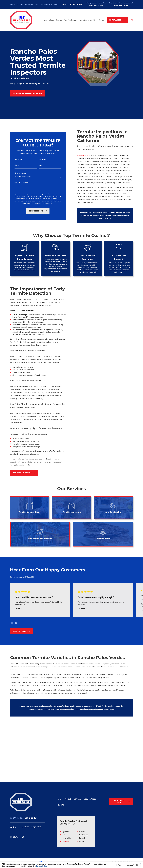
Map (40, 827)
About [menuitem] (52, 20)
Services (77, 799)
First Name (18, 159)
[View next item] (16, 623)
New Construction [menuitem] (70, 20)
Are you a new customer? (23, 177)
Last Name (42, 159)
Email (40, 165)
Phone (17, 165)
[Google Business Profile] (23, 837)
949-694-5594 (96, 6)
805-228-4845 (77, 4)
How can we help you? (22, 182)
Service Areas (53, 4)
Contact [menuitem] (101, 20)
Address (17, 171)
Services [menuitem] (59, 20)
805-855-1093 (121, 6)
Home (60, 799)
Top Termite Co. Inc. (81, 155)
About (68, 799)
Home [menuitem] (45, 20)
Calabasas (66, 841)
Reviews (64, 4)
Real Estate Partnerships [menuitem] (88, 20)
